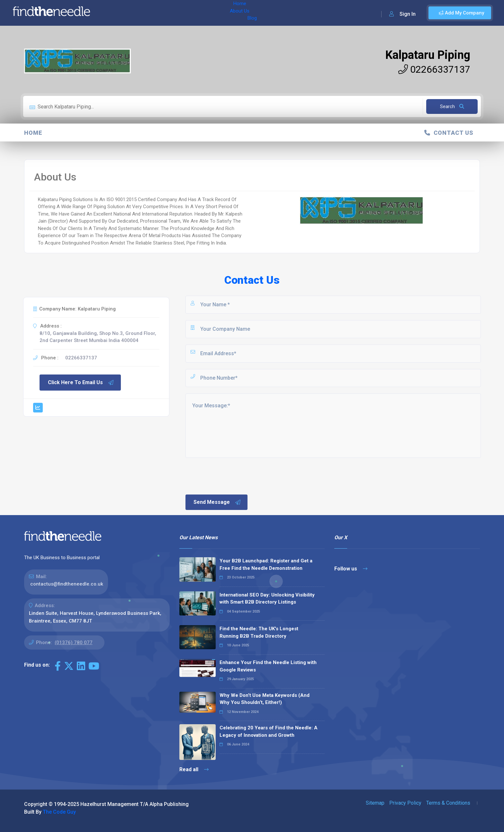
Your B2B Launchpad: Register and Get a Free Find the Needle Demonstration (266, 564)
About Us (138, 13)
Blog (160, 13)
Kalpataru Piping (428, 55)
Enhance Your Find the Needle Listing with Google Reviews (268, 666)
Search (452, 106)
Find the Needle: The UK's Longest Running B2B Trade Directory (259, 632)
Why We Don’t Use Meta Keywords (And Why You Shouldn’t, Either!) (265, 699)
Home (113, 13)
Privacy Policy (405, 803)
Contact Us (449, 133)
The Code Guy (59, 812)
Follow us (351, 569)
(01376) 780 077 (74, 642)
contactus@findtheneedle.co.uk (67, 584)
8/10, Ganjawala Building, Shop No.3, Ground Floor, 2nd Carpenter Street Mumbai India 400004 (98, 337)
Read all (194, 769)
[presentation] (233, 476)
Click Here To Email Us (81, 383)
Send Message (217, 502)
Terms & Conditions (448, 803)
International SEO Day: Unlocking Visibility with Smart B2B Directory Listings (267, 599)
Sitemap (375, 803)
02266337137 (434, 69)
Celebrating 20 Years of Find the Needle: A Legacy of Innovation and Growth (269, 731)
